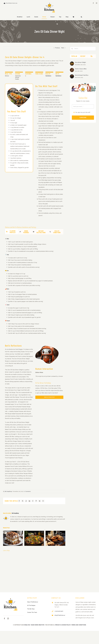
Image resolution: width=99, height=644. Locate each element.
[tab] (12, 232)
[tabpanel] (34, 287)
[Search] (72, 49)
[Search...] (83, 49)
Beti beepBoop (8, 491)
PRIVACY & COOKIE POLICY (63, 625)
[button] (81, 17)
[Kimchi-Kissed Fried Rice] (72, 76)
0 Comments (27, 491)
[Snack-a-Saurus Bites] (72, 69)
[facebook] (93, 3)
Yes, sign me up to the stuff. (83, 112)
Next (63, 48)
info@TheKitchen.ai (60, 615)
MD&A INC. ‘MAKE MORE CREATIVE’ (34, 625)
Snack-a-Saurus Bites (81, 69)
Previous (57, 48)
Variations (48, 76)
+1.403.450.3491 (59, 611)
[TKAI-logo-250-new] (49, 2)
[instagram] (97, 3)
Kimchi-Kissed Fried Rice (82, 75)
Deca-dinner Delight (80, 62)
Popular (74, 56)
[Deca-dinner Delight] (72, 63)
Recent (83, 56)
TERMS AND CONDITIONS (79, 625)
